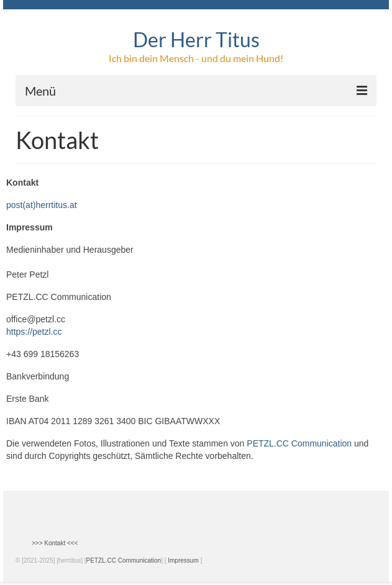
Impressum (183, 560)
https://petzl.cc (34, 332)
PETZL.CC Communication (299, 443)
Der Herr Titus (196, 39)
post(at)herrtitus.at (42, 205)
